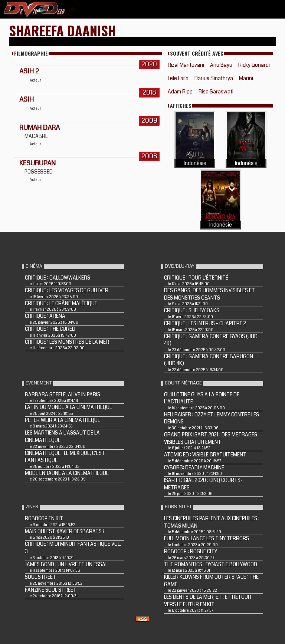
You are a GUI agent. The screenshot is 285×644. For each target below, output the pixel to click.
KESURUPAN (37, 163)
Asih (27, 99)
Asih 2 (29, 71)
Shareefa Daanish (62, 30)
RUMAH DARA (40, 128)
